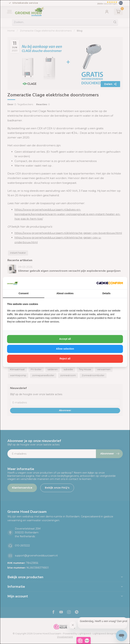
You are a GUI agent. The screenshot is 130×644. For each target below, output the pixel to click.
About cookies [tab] (65, 293)
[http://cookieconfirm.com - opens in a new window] (110, 283)
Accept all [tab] (65, 339)
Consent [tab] (23, 293)
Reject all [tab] (65, 359)
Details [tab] (107, 293)
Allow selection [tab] (65, 349)
